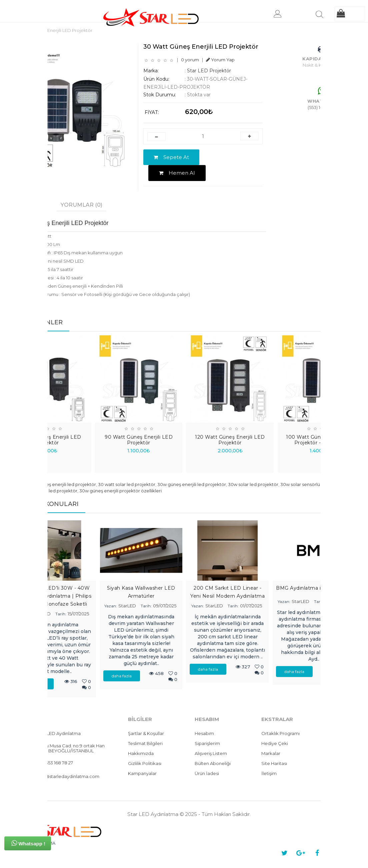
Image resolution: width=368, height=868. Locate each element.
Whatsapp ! (28, 843)
